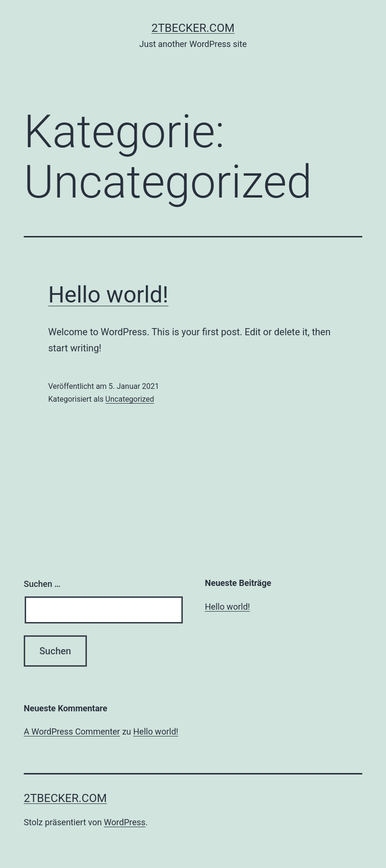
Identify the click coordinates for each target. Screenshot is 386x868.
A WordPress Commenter (72, 731)
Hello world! (108, 295)
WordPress (125, 822)
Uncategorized (130, 399)
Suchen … (42, 584)
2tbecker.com (193, 28)
